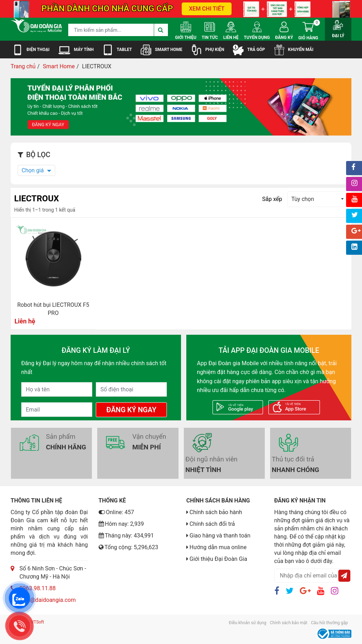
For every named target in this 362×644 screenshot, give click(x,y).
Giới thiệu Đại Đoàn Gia (218, 559)
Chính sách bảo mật (288, 623)
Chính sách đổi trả (212, 524)
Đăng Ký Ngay (131, 410)
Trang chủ (23, 66)
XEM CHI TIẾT (207, 9)
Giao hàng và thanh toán (220, 536)
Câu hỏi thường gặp (329, 623)
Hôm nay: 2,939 (121, 524)
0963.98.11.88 (38, 588)
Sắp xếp (272, 199)
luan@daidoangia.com (48, 600)
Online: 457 (116, 512)
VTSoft (38, 622)
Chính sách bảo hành (216, 512)
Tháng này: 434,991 (126, 536)
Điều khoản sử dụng (247, 623)
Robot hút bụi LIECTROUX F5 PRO (53, 309)
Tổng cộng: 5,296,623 (129, 547)
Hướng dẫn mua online (218, 547)
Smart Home (59, 66)
